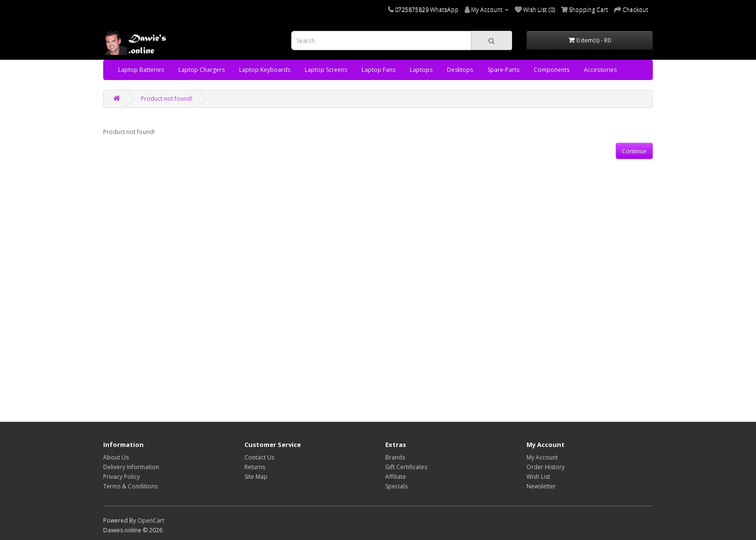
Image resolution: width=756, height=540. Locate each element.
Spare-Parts (503, 70)
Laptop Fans (378, 70)
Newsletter (541, 486)
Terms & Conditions (130, 486)
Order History (546, 467)
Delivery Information (131, 467)
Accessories (600, 70)
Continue (634, 151)
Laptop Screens (326, 70)
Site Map (256, 477)
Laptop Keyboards (265, 70)
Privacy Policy (121, 477)
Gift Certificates (406, 467)
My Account (542, 457)
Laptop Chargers (202, 70)
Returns (255, 467)
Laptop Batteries (141, 70)
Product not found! (167, 99)
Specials (396, 486)
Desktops (460, 70)
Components (552, 70)
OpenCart (151, 520)
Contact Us (259, 457)
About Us (116, 457)
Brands (395, 457)
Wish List (538, 477)
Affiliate (396, 477)
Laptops (421, 70)
